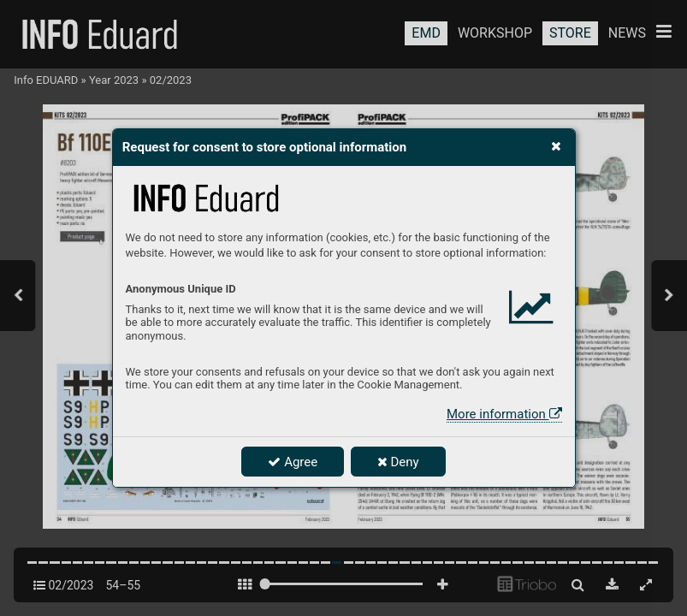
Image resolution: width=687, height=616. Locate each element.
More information (504, 414)
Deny (398, 462)
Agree (293, 462)
